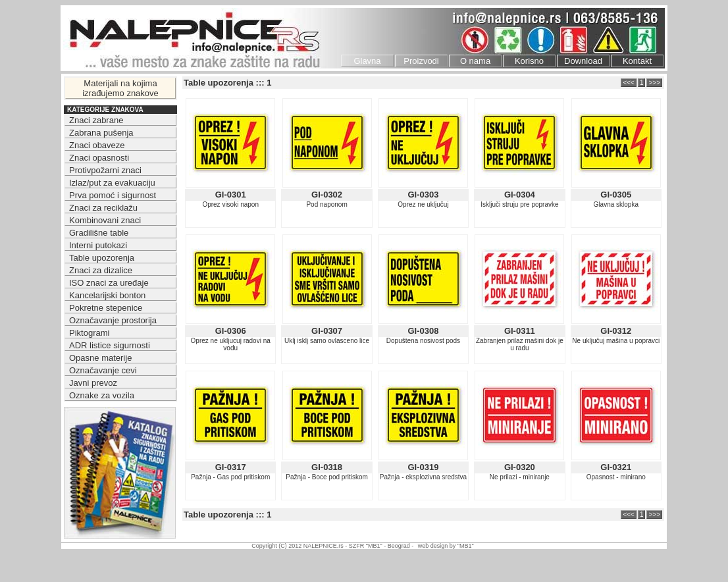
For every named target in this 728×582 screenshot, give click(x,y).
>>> (654, 83)
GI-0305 (616, 195)
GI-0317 (231, 467)
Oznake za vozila (102, 395)
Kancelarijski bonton (107, 295)
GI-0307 (327, 331)
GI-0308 (423, 331)
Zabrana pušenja (101, 133)
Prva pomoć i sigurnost (113, 195)
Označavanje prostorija (113, 320)
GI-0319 (423, 467)
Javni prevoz (93, 383)
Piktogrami (89, 333)
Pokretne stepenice (106, 308)
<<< (629, 83)
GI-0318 (327, 467)
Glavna (367, 61)
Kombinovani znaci (105, 220)
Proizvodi (421, 61)
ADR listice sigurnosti (110, 345)
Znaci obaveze (97, 145)
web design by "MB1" (446, 546)
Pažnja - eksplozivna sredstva (423, 477)
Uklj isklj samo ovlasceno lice (327, 341)
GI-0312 (616, 331)
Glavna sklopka (616, 204)
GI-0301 (231, 195)
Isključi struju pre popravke (519, 204)
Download (583, 61)
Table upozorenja (102, 258)
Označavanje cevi (103, 370)
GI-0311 (520, 331)
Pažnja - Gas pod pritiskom (230, 477)
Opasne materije (100, 358)
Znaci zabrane (96, 120)
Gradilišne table (99, 233)
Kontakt (637, 61)
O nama (475, 61)
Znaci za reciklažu (103, 208)
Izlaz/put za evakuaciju (112, 183)
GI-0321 (616, 467)
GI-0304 (520, 195)
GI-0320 (520, 467)
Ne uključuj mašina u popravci (616, 341)
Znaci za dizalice (101, 270)
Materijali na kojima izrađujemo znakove (120, 88)
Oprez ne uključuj (423, 204)
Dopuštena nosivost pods (423, 341)
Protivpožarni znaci (105, 170)
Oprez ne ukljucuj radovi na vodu (231, 344)
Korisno (529, 61)
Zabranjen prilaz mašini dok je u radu (520, 344)
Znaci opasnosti (99, 158)
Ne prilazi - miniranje (520, 477)
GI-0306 (231, 331)
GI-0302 (327, 195)
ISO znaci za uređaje (109, 283)
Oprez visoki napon (230, 204)
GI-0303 (423, 195)
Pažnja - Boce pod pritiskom (327, 477)
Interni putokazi (98, 245)
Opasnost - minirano (616, 477)
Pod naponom (326, 204)
